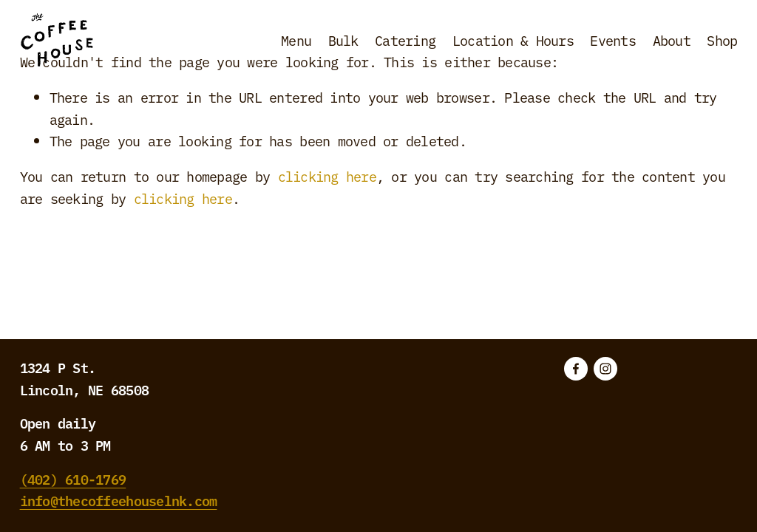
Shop (722, 40)
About (672, 40)
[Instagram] (605, 369)
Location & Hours (513, 40)
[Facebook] (576, 369)
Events (613, 40)
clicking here (327, 176)
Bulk (343, 40)
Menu (296, 40)
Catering (405, 40)
